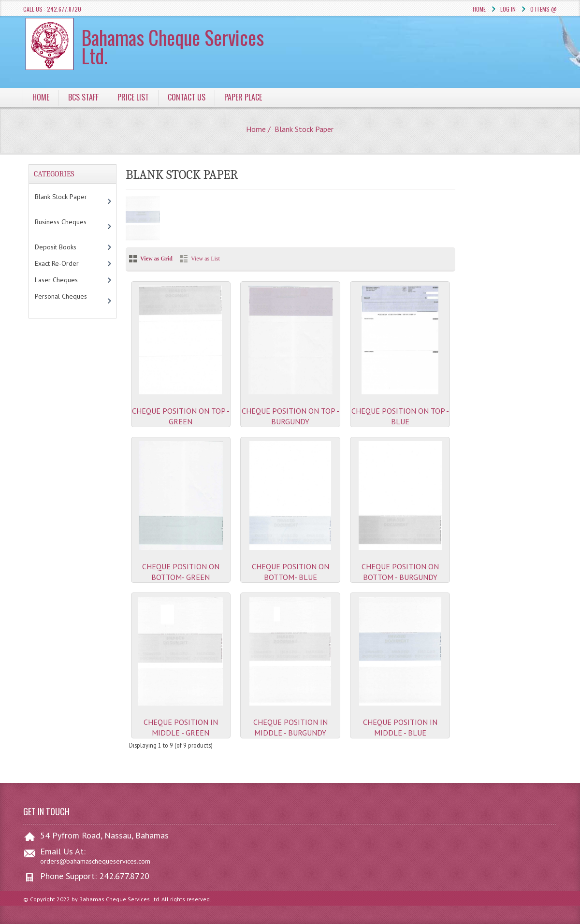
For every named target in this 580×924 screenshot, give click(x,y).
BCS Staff (83, 97)
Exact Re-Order (67, 263)
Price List (133, 97)
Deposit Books (65, 247)
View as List (205, 259)
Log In (508, 9)
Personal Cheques (65, 301)
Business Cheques (65, 226)
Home (479, 9)
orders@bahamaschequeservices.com (95, 861)
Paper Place (243, 97)
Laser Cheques (68, 280)
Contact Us (187, 97)
